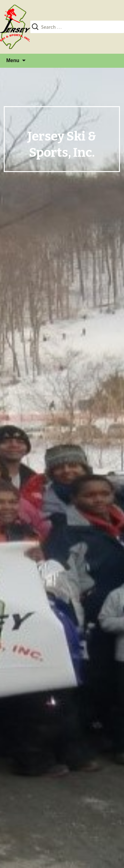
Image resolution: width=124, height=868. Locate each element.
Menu (13, 60)
